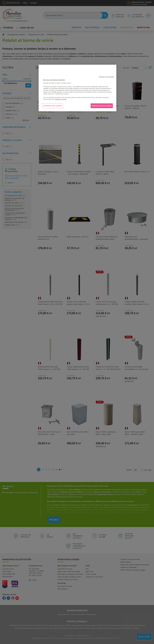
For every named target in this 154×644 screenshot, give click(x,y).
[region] (77, 88)
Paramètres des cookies (52, 106)
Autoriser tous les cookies (102, 106)
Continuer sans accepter (106, 77)
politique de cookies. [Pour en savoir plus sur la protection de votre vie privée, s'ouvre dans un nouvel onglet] (61, 99)
